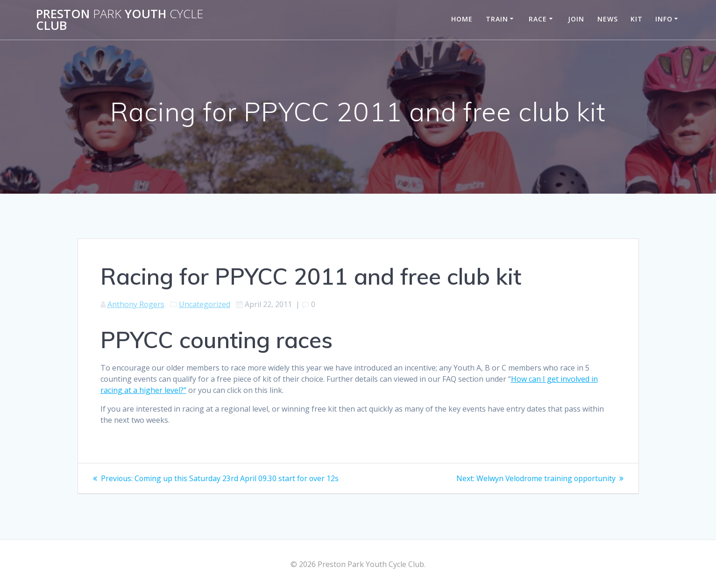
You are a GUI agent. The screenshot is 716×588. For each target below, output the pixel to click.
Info (664, 19)
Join (576, 19)
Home (462, 19)
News (608, 19)
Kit (637, 19)
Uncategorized (205, 304)
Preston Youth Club (120, 20)
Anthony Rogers (136, 304)
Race (538, 19)
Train (497, 19)
